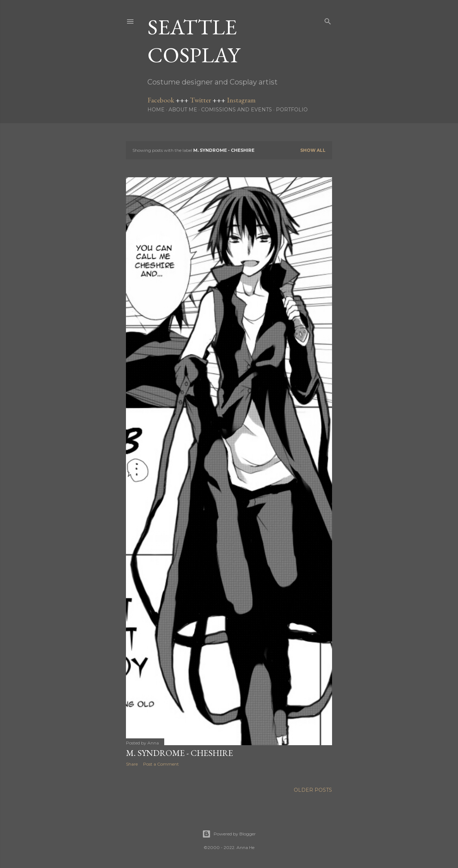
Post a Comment (161, 764)
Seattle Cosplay (194, 41)
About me (183, 110)
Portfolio (292, 110)
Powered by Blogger (229, 834)
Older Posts (313, 790)
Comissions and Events (237, 110)
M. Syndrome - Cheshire (179, 753)
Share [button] (132, 764)
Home (156, 110)
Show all (313, 150)
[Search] (328, 20)
